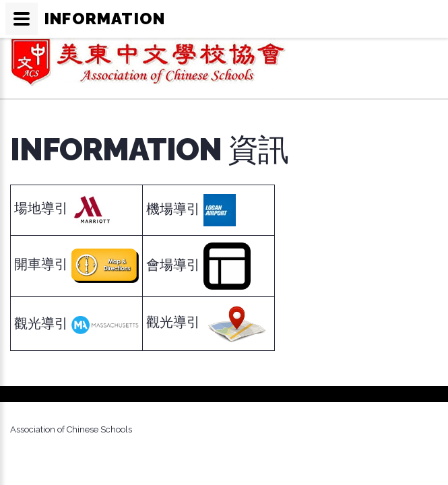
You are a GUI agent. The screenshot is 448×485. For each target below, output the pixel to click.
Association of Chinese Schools (71, 429)
